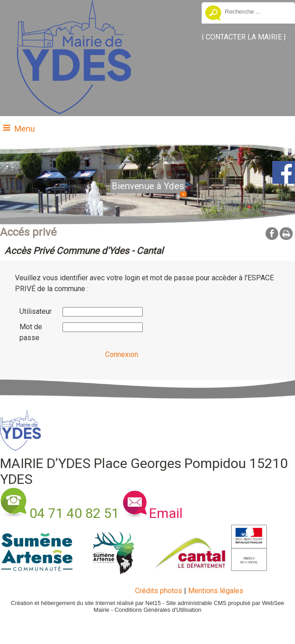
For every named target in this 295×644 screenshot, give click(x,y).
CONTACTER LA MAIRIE (244, 37)
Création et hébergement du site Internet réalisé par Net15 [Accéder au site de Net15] (86, 603)
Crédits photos (159, 591)
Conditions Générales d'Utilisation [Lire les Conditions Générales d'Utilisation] (158, 610)
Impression (286, 234)
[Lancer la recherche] (213, 14)
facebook (272, 233)
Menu (25, 129)
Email (166, 513)
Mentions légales (216, 591)
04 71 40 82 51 (74, 513)
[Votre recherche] (256, 11)
